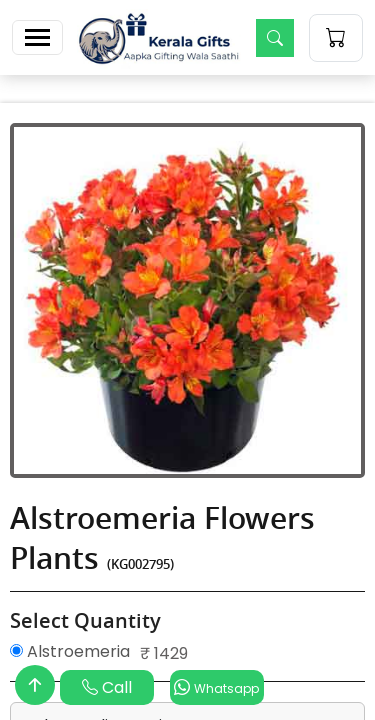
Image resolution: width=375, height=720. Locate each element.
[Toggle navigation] (37, 37)
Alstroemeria (70, 651)
